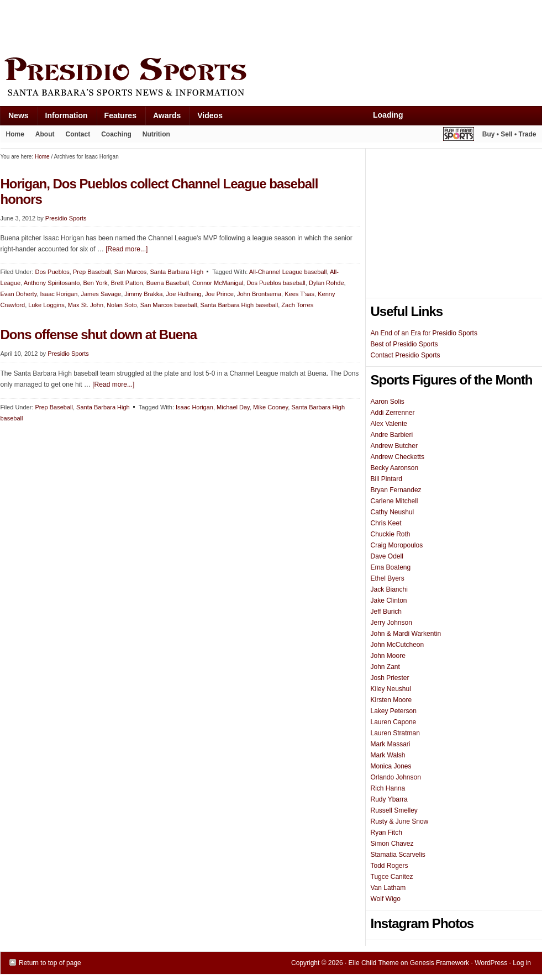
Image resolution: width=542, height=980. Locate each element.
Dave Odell (387, 556)
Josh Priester (390, 678)
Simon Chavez (392, 844)
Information (62, 118)
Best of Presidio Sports (404, 344)
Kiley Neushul (391, 689)
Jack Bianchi (389, 589)
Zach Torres (297, 305)
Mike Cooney (270, 407)
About (42, 136)
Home (15, 134)
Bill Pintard (386, 479)
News (14, 118)
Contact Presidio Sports (406, 355)
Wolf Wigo (386, 899)
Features (116, 118)
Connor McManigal (218, 283)
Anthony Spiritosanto (52, 283)
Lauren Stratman (395, 733)
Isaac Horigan (59, 294)
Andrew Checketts (398, 457)
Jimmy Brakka (143, 294)
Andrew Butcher (394, 446)
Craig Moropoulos (397, 545)
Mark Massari (391, 744)
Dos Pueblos (52, 272)
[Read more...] (127, 249)
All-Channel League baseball (288, 272)
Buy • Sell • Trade (509, 134)
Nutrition (156, 134)
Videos (210, 115)
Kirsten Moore (391, 700)
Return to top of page (50, 963)
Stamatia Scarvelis (398, 855)
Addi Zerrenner (393, 413)
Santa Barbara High (177, 272)
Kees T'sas (299, 294)
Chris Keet (386, 523)
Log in (522, 963)
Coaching (116, 134)
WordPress (491, 963)
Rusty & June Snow (400, 821)
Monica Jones (391, 766)
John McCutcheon (398, 645)
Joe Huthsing (184, 294)
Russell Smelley (394, 810)
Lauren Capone (394, 722)
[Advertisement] (202, 26)
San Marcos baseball (169, 305)
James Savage (101, 294)
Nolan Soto (122, 305)
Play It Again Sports (459, 136)
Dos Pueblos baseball (276, 283)
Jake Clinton (389, 600)
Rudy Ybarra (389, 799)
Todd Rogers (390, 866)
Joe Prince (219, 294)
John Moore (388, 656)
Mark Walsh (388, 755)
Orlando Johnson (396, 777)
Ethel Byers (388, 578)
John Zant (385, 667)
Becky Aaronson (395, 468)
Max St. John (86, 305)
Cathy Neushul (393, 512)
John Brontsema (259, 294)
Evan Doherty (19, 294)
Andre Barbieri (392, 435)
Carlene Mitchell (394, 501)
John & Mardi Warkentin (406, 634)
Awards (163, 118)
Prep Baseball (92, 272)
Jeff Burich (386, 612)
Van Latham (388, 888)
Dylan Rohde (327, 283)
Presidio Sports (271, 78)
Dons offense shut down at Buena (99, 334)
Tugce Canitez (392, 877)
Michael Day (233, 407)
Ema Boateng (391, 567)
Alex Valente (389, 424)
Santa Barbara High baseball (240, 305)
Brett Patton (127, 283)
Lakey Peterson (394, 711)
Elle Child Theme (374, 963)
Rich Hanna (388, 788)
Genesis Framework (440, 963)
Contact (78, 134)
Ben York (95, 283)
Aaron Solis (388, 402)
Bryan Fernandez (396, 490)
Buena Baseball (168, 283)
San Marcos (131, 272)
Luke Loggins (46, 305)
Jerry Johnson (391, 623)
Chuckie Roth (391, 534)
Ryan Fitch (386, 833)
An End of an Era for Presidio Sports (424, 333)
